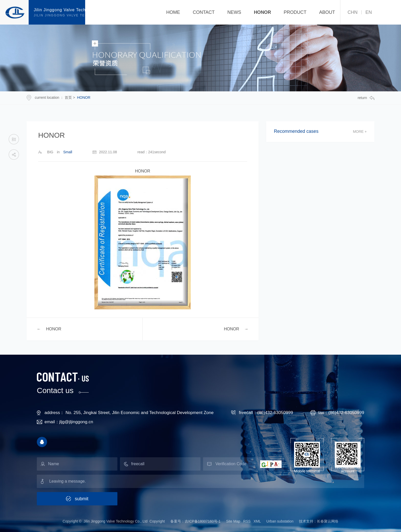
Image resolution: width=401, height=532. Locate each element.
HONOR (263, 12)
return (366, 98)
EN (369, 12)
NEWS (234, 12)
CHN (353, 12)
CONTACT (204, 12)
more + (360, 132)
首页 (68, 97)
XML (257, 521)
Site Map (234, 521)
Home (173, 12)
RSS (247, 521)
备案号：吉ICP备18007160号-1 (195, 521)
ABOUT (327, 12)
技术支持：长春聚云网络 (319, 521)
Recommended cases (296, 131)
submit (81, 499)
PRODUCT (295, 12)
